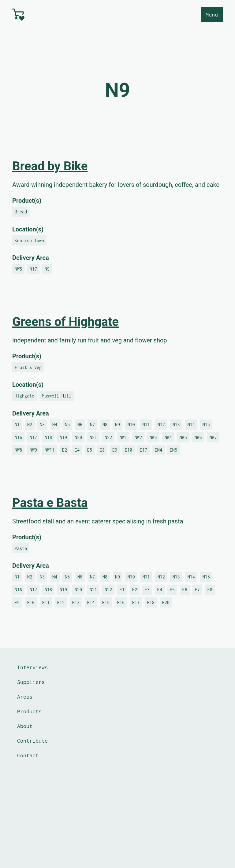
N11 (146, 425)
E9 (115, 450)
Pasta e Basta (50, 503)
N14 (191, 425)
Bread (21, 212)
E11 (46, 602)
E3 (147, 590)
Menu (212, 15)
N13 (176, 425)
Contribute (32, 741)
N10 (131, 425)
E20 (166, 602)
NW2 (138, 437)
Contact (28, 755)
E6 (185, 590)
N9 (47, 269)
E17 (144, 450)
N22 (108, 437)
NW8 (18, 450)
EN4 (159, 450)
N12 (161, 425)
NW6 (198, 437)
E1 (122, 590)
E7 (197, 590)
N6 (80, 425)
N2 (30, 425)
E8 (102, 450)
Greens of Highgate (65, 322)
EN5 (173, 450)
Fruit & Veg (28, 367)
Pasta (21, 548)
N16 (18, 437)
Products (29, 711)
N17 (33, 269)
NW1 (123, 437)
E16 (121, 602)
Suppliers (31, 682)
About (25, 726)
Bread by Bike (50, 166)
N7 (92, 425)
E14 (91, 602)
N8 (105, 425)
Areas (25, 697)
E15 (106, 602)
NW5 (18, 269)
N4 (55, 425)
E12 (61, 602)
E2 (65, 450)
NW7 (213, 437)
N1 (17, 425)
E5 (90, 450)
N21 (93, 437)
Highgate (24, 396)
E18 (151, 602)
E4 (77, 450)
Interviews (32, 667)
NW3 (153, 437)
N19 (63, 437)
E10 (129, 450)
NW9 (33, 450)
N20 (78, 437)
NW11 (50, 450)
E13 (76, 602)
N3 (42, 425)
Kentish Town (29, 240)
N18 (48, 437)
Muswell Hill (57, 396)
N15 (206, 425)
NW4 (168, 437)
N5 (67, 425)
